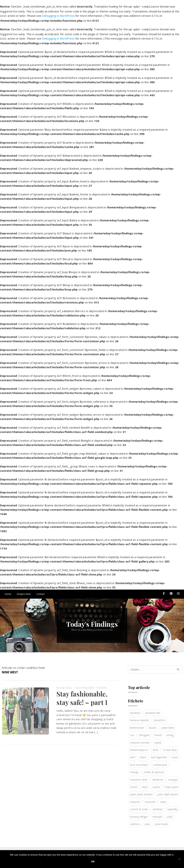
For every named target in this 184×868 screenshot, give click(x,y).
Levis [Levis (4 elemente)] (175, 755)
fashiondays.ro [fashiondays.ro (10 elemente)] (139, 748)
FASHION (102, 685)
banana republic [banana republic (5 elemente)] (140, 718)
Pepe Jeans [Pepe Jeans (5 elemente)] (172, 785)
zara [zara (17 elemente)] (147, 822)
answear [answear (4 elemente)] (135, 711)
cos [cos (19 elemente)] (132, 733)
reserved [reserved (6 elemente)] (150, 800)
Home (8, 592)
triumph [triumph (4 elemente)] (157, 814)
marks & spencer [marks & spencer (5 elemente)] (154, 770)
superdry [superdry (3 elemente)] (173, 807)
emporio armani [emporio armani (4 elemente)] (140, 740)
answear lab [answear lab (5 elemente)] (153, 711)
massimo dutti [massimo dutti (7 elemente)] (139, 777)
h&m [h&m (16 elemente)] (143, 755)
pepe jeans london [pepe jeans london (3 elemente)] (141, 792)
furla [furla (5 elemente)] (156, 748)
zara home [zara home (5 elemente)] (161, 822)
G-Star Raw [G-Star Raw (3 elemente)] (170, 748)
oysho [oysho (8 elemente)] (156, 785)
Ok (93, 862)
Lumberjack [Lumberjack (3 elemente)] (160, 762)
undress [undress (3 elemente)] (135, 822)
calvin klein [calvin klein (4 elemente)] (168, 725)
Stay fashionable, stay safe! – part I (82, 696)
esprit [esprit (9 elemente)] (158, 740)
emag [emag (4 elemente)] (170, 733)
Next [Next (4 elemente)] (145, 785)
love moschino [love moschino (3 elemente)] (139, 762)
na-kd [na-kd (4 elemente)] (133, 785)
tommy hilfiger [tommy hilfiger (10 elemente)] (139, 814)
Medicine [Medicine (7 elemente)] (158, 777)
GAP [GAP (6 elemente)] (133, 755)
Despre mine (24, 592)
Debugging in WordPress (58, 15)
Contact (40, 592)
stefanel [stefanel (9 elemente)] (157, 807)
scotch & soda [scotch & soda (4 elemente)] (139, 807)
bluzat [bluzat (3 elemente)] (153, 725)
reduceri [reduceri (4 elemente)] (135, 800)
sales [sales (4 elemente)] (163, 800)
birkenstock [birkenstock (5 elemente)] (137, 725)
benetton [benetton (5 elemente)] (160, 718)
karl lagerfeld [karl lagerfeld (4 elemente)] (159, 755)
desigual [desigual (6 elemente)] (144, 733)
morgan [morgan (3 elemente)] (173, 777)
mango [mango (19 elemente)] (134, 770)
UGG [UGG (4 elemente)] (170, 814)
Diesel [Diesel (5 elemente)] (158, 733)
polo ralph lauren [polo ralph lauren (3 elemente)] (168, 792)
